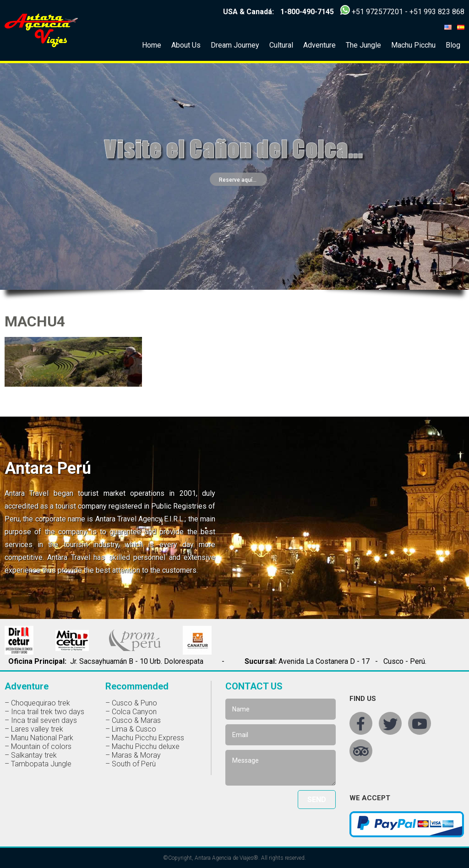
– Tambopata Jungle (38, 764)
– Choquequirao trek (37, 703)
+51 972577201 (377, 12)
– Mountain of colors (38, 746)
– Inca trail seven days (41, 720)
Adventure (319, 45)
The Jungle (363, 45)
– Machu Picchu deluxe (142, 746)
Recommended (137, 686)
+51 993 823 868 (437, 12)
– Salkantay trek (31, 755)
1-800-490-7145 (307, 12)
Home (152, 45)
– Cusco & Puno (131, 703)
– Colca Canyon (131, 712)
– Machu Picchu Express (145, 738)
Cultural (281, 45)
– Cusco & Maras (133, 720)
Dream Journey (235, 45)
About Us (186, 45)
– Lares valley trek (34, 729)
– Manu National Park (39, 738)
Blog (453, 45)
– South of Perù (131, 764)
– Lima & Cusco (131, 729)
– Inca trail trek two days (44, 712)
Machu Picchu (413, 45)
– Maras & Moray (133, 755)
